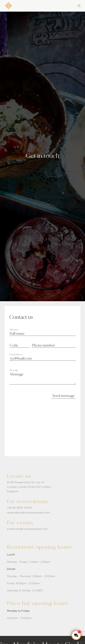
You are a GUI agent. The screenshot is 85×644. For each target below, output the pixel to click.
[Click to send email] (42, 513)
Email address (16, 355)
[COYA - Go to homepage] (8, 5)
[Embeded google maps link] (42, 433)
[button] (62, 5)
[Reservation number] (42, 508)
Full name (14, 330)
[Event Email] (42, 529)
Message (14, 370)
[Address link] (42, 487)
